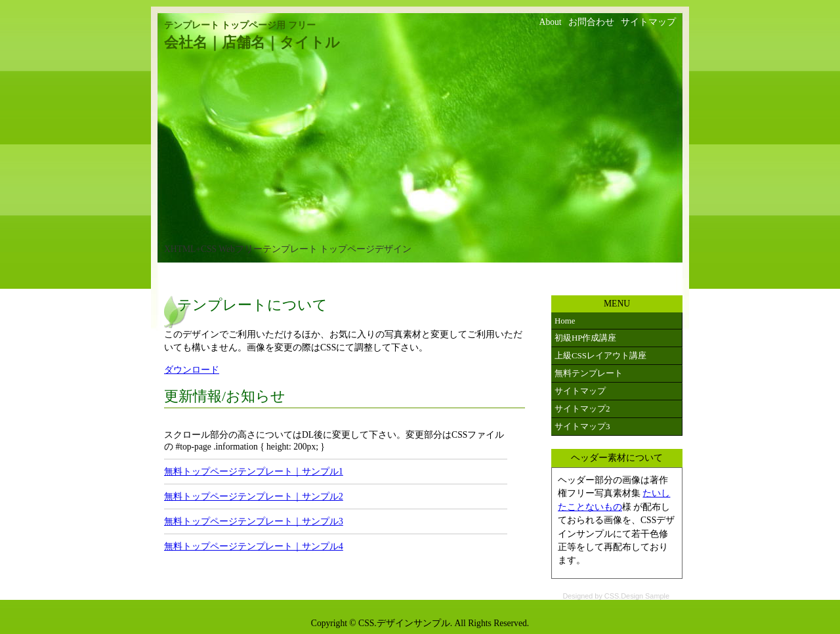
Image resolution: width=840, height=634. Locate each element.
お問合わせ (591, 22)
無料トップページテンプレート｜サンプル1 (254, 472)
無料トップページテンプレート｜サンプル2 (254, 497)
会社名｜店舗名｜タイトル (252, 43)
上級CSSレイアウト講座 (600, 355)
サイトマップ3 (582, 426)
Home (565, 321)
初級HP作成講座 (586, 338)
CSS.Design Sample (637, 596)
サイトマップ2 (582, 409)
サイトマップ (648, 22)
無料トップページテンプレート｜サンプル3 (254, 521)
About (551, 22)
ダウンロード (192, 370)
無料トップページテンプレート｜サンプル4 (254, 546)
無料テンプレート (589, 373)
